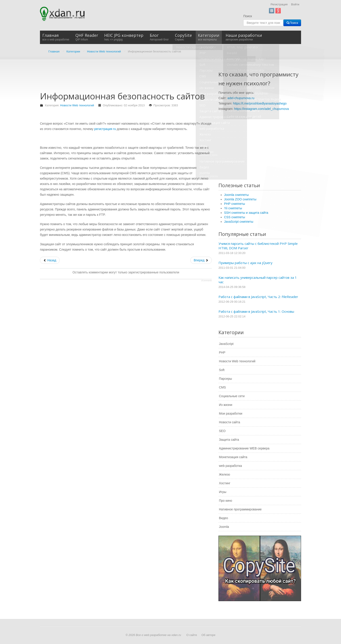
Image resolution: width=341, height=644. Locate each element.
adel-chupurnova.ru (241, 98)
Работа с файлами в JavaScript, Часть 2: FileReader (258, 297)
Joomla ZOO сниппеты (240, 199)
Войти (295, 4)
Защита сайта (229, 440)
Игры (223, 492)
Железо (225, 474)
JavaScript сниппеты (239, 222)
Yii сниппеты (233, 208)
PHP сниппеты (235, 204)
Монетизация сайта (233, 457)
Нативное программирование (240, 509)
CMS (222, 387)
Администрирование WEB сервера (244, 448)
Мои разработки (231, 413)
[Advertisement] (121, 78)
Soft (222, 370)
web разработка (230, 466)
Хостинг (225, 483)
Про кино (226, 501)
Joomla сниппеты (236, 195)
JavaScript (226, 344)
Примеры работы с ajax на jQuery (245, 263)
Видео (224, 518)
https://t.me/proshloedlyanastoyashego (260, 103)
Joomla (224, 527)
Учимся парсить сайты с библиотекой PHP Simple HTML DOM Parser (258, 246)
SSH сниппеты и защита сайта (246, 213)
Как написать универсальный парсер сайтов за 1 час (258, 280)
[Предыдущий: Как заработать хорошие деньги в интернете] (50, 260)
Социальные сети (232, 396)
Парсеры (225, 379)
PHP (222, 352)
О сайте (192, 635)
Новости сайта (230, 422)
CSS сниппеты (235, 217)
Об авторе (209, 635)
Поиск (248, 16)
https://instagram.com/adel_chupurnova (261, 109)
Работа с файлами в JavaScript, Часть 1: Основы (256, 311)
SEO (222, 431)
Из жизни (226, 405)
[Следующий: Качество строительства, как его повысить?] (201, 260)
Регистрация (279, 4)
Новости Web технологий (77, 105)
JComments (206, 281)
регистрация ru (105, 129)
